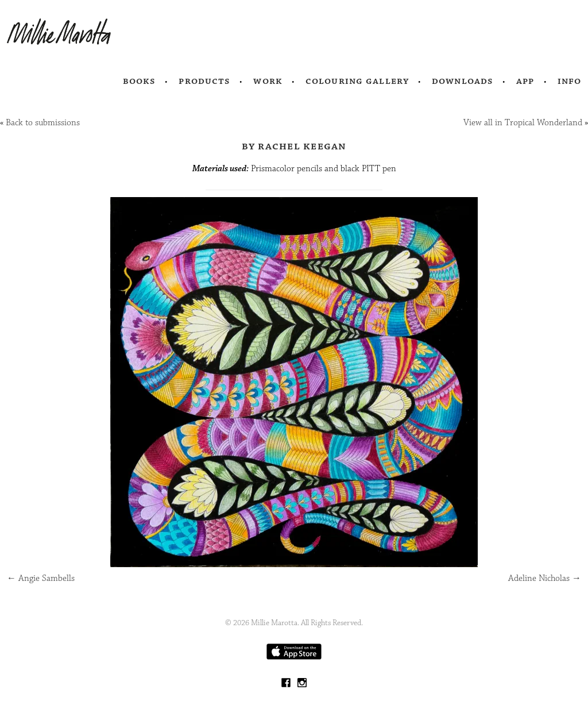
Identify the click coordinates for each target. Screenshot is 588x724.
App (525, 81)
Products (204, 81)
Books (140, 81)
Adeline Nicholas (545, 578)
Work (268, 81)
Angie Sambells (41, 578)
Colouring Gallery (357, 81)
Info (570, 81)
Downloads (463, 81)
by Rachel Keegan (294, 146)
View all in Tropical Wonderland (523, 123)
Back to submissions (43, 123)
